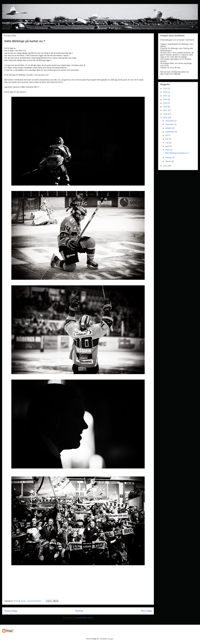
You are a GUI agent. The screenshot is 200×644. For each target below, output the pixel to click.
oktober (169, 128)
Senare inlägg (11, 611)
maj (167, 143)
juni (167, 139)
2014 (166, 166)
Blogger (111, 639)
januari (168, 161)
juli (167, 135)
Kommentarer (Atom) (85, 618)
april (167, 146)
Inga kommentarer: (35, 601)
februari (169, 158)
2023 (166, 88)
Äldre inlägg (146, 611)
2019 (166, 103)
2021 (166, 96)
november (170, 124)
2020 (166, 99)
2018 (166, 107)
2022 (166, 92)
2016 (166, 114)
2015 (166, 118)
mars (168, 150)
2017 (166, 110)
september (170, 132)
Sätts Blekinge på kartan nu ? (25, 41)
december (170, 121)
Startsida (79, 611)
